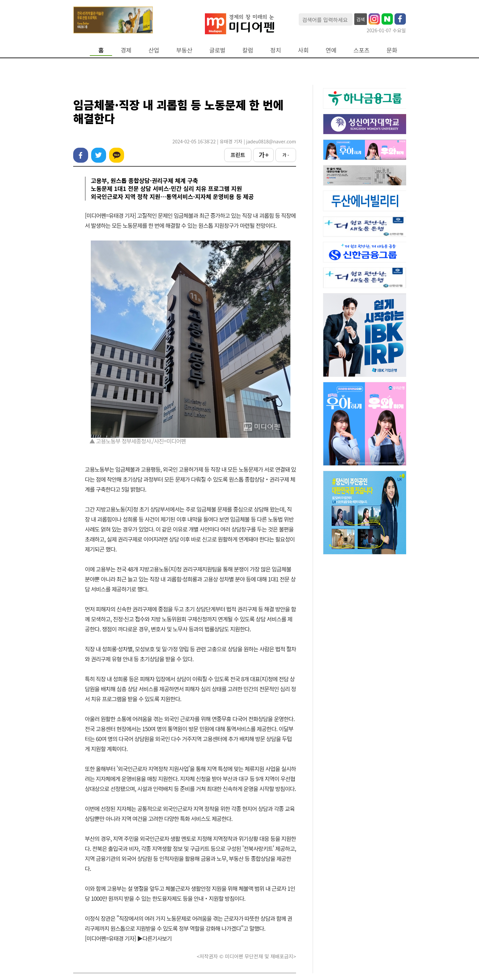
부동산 (184, 50)
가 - (286, 155)
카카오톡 (117, 155)
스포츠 (362, 50)
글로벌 (217, 50)
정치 (275, 50)
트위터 (99, 155)
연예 (331, 50)
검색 (361, 19)
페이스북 (81, 155)
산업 (154, 50)
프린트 (238, 155)
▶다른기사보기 (154, 938)
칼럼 (248, 50)
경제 (126, 50)
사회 (303, 50)
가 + (263, 155)
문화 (392, 50)
